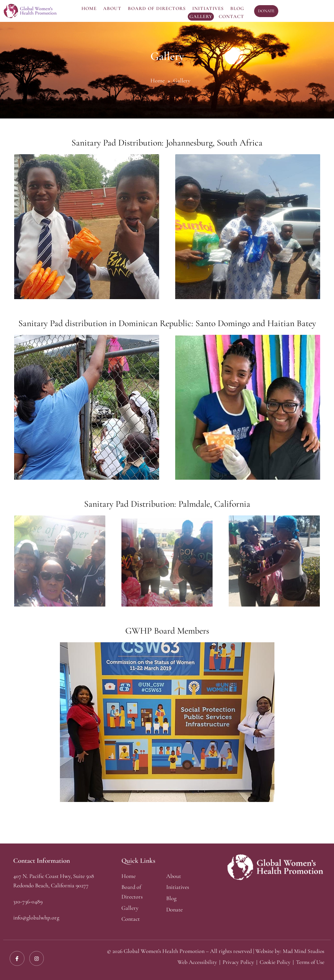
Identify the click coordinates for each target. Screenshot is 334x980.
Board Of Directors (157, 8)
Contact (231, 16)
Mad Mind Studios (303, 951)
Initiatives (208, 8)
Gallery (201, 16)
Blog (237, 8)
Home (89, 8)
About (112, 8)
